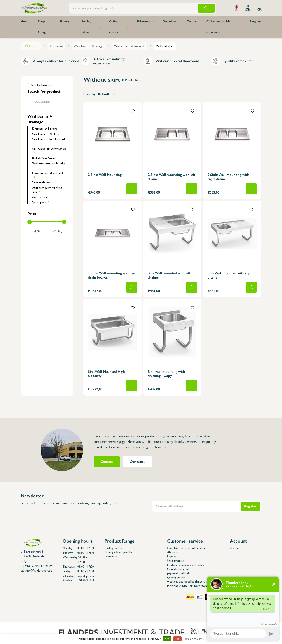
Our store (137, 462)
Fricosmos (144, 21)
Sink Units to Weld (44, 134)
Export (172, 556)
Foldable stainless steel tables (186, 565)
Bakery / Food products (120, 552)
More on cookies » (194, 639)
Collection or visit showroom (218, 27)
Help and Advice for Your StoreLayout (192, 586)
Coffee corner (114, 27)
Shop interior (176, 561)
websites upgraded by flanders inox (189, 581)
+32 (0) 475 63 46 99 (38, 566)
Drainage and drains (45, 129)
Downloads (170, 21)
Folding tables (86, 27)
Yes (167, 639)
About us (173, 552)
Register (250, 506)
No (177, 639)
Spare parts (39, 202)
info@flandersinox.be (38, 570)
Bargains (255, 21)
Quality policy (176, 577)
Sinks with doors (43, 182)
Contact (192, 21)
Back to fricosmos (42, 85)
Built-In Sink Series (44, 158)
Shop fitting (42, 27)
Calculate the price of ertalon (186, 548)
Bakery (65, 21)
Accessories (40, 197)
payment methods (179, 573)
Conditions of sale (179, 569)
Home (25, 21)
